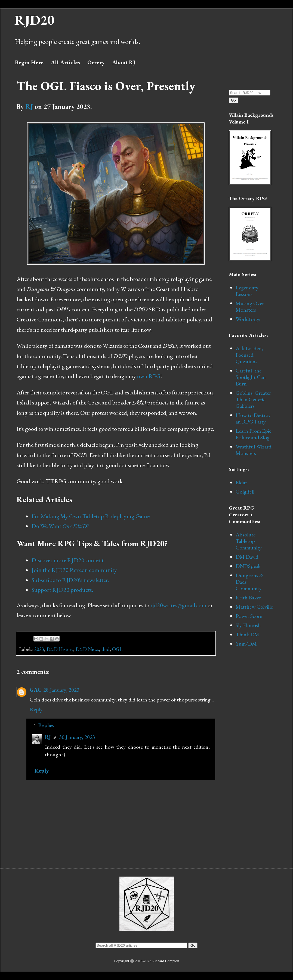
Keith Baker (248, 598)
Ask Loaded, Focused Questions (249, 355)
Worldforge (248, 319)
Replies (46, 725)
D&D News (87, 649)
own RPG (149, 376)
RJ (29, 107)
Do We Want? (60, 526)
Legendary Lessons (247, 291)
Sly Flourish (248, 625)
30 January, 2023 (77, 737)
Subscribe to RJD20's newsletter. (70, 580)
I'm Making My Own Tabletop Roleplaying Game (91, 516)
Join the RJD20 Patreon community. (75, 570)
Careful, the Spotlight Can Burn (251, 377)
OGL (117, 649)
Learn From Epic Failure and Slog (254, 434)
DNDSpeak (248, 566)
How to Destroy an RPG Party (253, 418)
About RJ (124, 62)
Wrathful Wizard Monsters (254, 450)
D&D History (60, 649)
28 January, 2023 (61, 690)
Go (233, 100)
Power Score (249, 616)
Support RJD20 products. (62, 590)
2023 (39, 649)
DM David (247, 557)
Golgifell (245, 492)
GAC (36, 690)
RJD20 (34, 20)
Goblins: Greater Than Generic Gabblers (253, 399)
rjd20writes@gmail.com (178, 605)
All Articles (65, 62)
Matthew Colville (254, 607)
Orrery (96, 62)
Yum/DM (246, 644)
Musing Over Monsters (250, 306)
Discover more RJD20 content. (68, 560)
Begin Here (29, 62)
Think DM (247, 634)
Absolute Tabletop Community (249, 541)
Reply (36, 709)
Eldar (241, 482)
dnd (106, 649)
